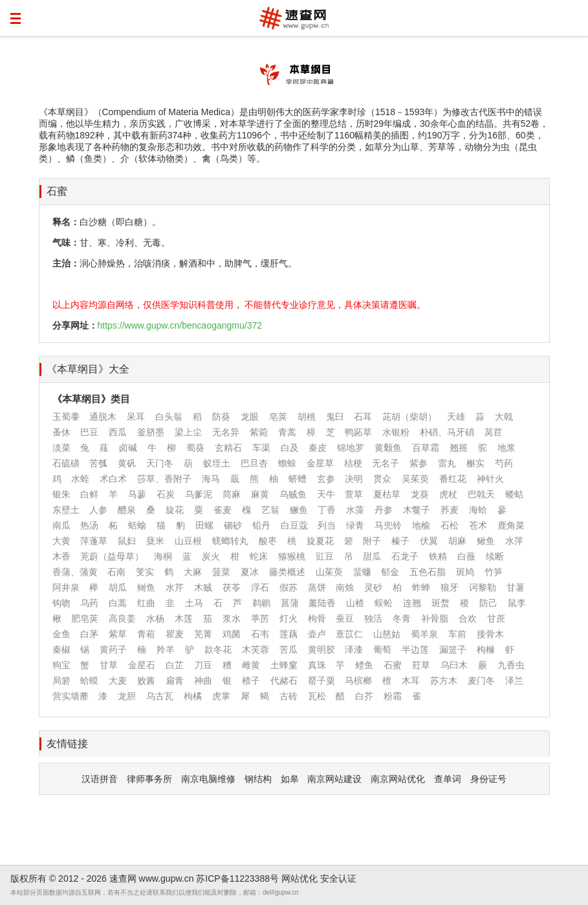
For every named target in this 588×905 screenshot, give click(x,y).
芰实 (145, 572)
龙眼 (250, 417)
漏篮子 (453, 649)
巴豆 (89, 432)
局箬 (61, 681)
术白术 (113, 479)
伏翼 (429, 541)
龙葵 (420, 494)
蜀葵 (195, 448)
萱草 (354, 494)
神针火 (490, 479)
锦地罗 (351, 448)
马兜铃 (388, 525)
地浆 (506, 448)
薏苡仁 (349, 634)
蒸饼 (317, 587)
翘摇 (459, 448)
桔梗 (353, 463)
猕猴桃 (292, 556)
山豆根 (188, 541)
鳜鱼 (299, 510)
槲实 (475, 463)
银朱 (61, 494)
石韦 (260, 634)
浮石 (260, 587)
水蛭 (80, 479)
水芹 (175, 587)
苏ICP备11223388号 (237, 878)
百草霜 (426, 448)
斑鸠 (465, 572)
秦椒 (61, 649)
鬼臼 (335, 417)
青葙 (146, 634)
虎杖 (448, 494)
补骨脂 (435, 618)
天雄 (456, 417)
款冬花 (218, 649)
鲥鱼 (146, 587)
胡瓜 (118, 587)
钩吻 (61, 603)
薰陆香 (322, 603)
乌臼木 (454, 665)
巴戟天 (481, 494)
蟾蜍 (287, 463)
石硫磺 (66, 463)
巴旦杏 (254, 463)
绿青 (355, 525)
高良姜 (122, 618)
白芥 (364, 696)
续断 (495, 556)
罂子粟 (321, 681)
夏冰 (250, 572)
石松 (450, 525)
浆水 (232, 618)
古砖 (289, 696)
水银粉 (396, 432)
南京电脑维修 (208, 779)
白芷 (175, 665)
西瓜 (118, 432)
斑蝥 (441, 603)
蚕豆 (345, 618)
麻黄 (260, 494)
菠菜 (221, 572)
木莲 (184, 618)
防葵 (221, 417)
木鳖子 (417, 510)
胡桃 (307, 417)
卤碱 (128, 448)
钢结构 (258, 779)
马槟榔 (358, 681)
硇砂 (233, 525)
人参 (98, 510)
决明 (354, 479)
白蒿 (118, 603)
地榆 (421, 525)
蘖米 (155, 541)
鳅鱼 (486, 541)
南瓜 (61, 525)
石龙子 (405, 556)
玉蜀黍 (66, 417)
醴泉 (127, 510)
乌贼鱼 (293, 494)
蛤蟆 (89, 681)
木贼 (203, 587)
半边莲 (415, 649)
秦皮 (318, 448)
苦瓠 (98, 463)
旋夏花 (320, 541)
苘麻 (232, 494)
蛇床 (259, 556)
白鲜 (89, 494)
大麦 (118, 681)
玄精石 (228, 448)
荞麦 (450, 510)
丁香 (327, 510)
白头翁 (169, 417)
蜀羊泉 (424, 634)
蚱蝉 (421, 587)
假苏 (289, 587)
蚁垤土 (217, 463)
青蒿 (287, 432)
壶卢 (317, 634)
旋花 (175, 510)
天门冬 (160, 463)
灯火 (289, 618)
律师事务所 (149, 779)
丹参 (384, 510)
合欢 (468, 618)
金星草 (320, 463)
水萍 (514, 541)
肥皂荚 (85, 618)
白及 (290, 448)
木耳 (411, 681)
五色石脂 (428, 572)
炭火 (211, 556)
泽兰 (514, 681)
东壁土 (66, 510)
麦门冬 (481, 681)
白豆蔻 (294, 525)
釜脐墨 (151, 432)
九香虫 (511, 665)
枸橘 (193, 696)
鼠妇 (127, 541)
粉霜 (393, 696)
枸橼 (486, 649)
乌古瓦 (160, 696)
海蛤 (478, 510)
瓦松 (317, 696)
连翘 (412, 603)
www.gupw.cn (167, 878)
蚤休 (61, 432)
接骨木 (490, 634)
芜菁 (203, 634)
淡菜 (61, 448)
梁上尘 (188, 432)
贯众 (382, 479)
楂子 (251, 681)
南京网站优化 (398, 779)
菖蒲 (290, 603)
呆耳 (136, 417)
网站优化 (299, 878)
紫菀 (259, 432)
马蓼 (137, 494)
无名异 (226, 432)
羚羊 (166, 649)
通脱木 (103, 417)
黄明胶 (321, 649)
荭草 (421, 665)
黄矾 (127, 463)
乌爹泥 (199, 494)
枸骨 (317, 618)
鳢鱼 (364, 665)
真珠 (317, 665)
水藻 (355, 510)
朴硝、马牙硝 (447, 432)
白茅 (89, 634)
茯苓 (232, 587)
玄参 (326, 479)
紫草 (118, 634)
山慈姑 (387, 634)
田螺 (204, 525)
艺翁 (270, 510)
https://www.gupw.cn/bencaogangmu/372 (180, 325)
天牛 (326, 494)
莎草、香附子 (164, 479)
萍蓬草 (94, 541)
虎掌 (221, 696)
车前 (457, 634)
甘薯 (516, 587)
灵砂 (373, 587)
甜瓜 (372, 556)
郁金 (390, 572)
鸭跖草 (358, 432)
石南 (116, 572)
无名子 (386, 463)
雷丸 (447, 463)
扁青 (175, 681)
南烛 (345, 587)
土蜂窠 (284, 665)
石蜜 (57, 191)
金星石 (142, 665)
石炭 (166, 494)
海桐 (163, 556)
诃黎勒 (483, 587)
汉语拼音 (100, 779)
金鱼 (61, 634)
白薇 (466, 556)
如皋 (290, 779)
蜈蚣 (384, 603)
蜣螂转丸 (230, 541)
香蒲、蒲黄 (75, 572)
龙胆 (127, 696)
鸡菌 (232, 634)
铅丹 (261, 525)
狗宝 (61, 665)
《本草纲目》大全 (88, 369)
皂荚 (278, 417)
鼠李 (517, 603)
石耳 (363, 417)
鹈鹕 (261, 603)
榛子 (400, 541)
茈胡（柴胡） (409, 417)
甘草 (109, 665)
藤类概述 (287, 572)
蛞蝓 (137, 525)
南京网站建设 (334, 779)
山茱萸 (329, 572)
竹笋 (494, 572)
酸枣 (268, 541)
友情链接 (67, 744)
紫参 (419, 463)
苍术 (478, 525)
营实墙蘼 (71, 696)
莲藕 (289, 634)
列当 (327, 525)
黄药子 (113, 649)
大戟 (504, 417)
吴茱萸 (415, 479)
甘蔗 (496, 618)
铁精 (438, 556)
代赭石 (284, 681)
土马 (194, 603)
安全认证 (338, 878)
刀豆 (203, 665)
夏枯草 (387, 494)
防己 (488, 603)
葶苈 (260, 618)
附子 (372, 541)
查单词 (448, 779)
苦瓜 (289, 649)
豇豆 (325, 556)
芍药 (504, 463)
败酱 (146, 681)
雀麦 (223, 510)
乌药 (89, 603)
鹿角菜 (511, 525)
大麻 (193, 572)
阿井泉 (66, 587)
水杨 (155, 618)
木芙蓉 (256, 649)
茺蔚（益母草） (112, 556)
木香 (61, 556)
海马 (211, 479)
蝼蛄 (514, 494)
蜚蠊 (362, 572)
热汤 (89, 525)
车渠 (261, 448)
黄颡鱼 (388, 448)
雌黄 (251, 665)
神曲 (203, 681)
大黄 (61, 541)
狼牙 (450, 587)
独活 (373, 618)
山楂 (355, 603)
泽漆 (354, 649)
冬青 (402, 618)
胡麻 (457, 541)
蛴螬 (298, 479)
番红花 (453, 479)
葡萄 (382, 649)
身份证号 (488, 779)
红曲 (146, 603)
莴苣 (494, 432)
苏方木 (444, 681)
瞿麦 (175, 634)
